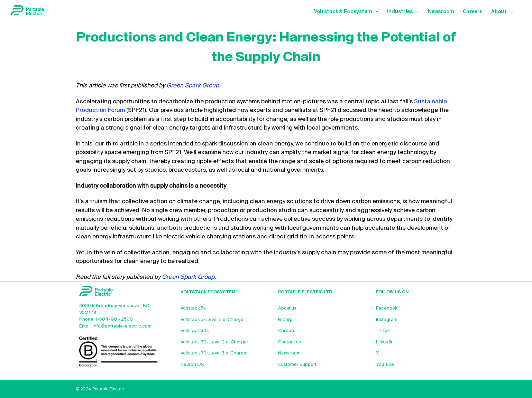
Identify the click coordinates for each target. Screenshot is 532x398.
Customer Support (297, 365)
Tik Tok (383, 331)
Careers (287, 331)
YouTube (385, 365)
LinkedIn (385, 342)
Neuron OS (192, 365)
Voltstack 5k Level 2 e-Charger (213, 320)
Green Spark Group (193, 86)
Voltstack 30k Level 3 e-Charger (214, 353)
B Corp (285, 320)
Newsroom (289, 353)
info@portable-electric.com (122, 326)
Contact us (290, 342)
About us (287, 308)
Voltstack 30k (195, 331)
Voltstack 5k (193, 308)
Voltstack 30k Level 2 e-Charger (214, 342)
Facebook (387, 308)
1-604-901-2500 (114, 319)
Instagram (387, 320)
